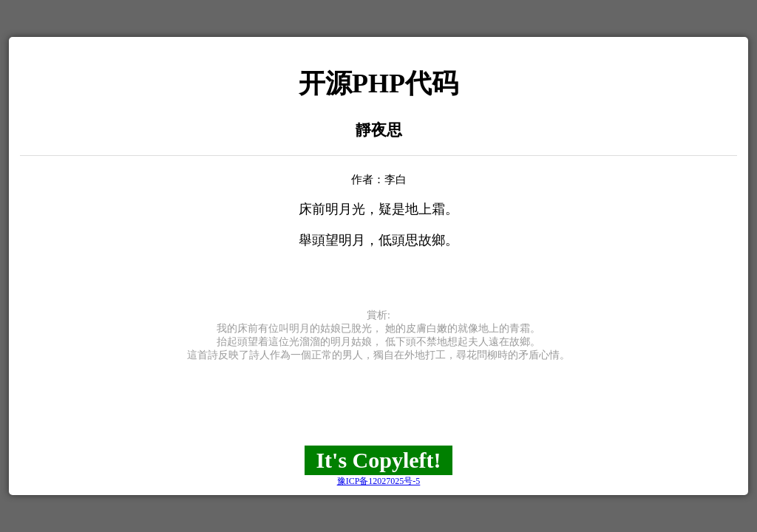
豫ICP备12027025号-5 (379, 481)
